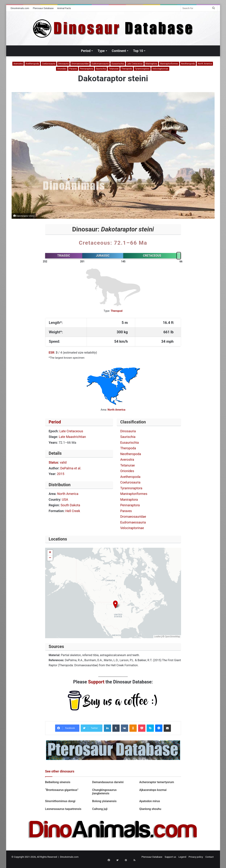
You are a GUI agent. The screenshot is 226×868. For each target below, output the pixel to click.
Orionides (62, 69)
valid (63, 462)
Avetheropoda (32, 64)
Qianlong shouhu (150, 809)
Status (53, 462)
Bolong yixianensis (104, 801)
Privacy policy (196, 857)
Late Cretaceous (135, 64)
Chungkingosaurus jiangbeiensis (104, 792)
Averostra (18, 64)
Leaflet (157, 637)
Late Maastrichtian (72, 437)
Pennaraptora (86, 69)
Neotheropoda (188, 64)
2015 (61, 474)
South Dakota (70, 505)
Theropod (117, 311)
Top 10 (138, 51)
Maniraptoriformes (169, 64)
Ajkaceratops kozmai (153, 790)
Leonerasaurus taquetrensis (63, 809)
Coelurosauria (49, 64)
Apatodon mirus (150, 801)
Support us (170, 857)
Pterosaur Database (43, 8)
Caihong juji (100, 809)
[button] (115, 605)
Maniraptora (151, 64)
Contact (209, 857)
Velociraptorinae (160, 69)
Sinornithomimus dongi (61, 801)
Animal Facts (64, 8)
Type (101, 51)
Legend (182, 857)
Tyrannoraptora (142, 69)
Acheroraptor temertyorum (157, 782)
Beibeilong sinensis (58, 782)
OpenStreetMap (172, 637)
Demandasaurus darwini (108, 782)
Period (86, 51)
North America (205, 64)
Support (96, 682)
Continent (119, 51)
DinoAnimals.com (20, 8)
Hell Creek (73, 511)
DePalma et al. (71, 468)
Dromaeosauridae (80, 64)
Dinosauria (63, 64)
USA (65, 500)
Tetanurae (114, 69)
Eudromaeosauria (100, 64)
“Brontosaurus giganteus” (62, 790)
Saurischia (101, 69)
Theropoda (127, 69)
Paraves (73, 69)
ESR (52, 352)
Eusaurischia (118, 64)
